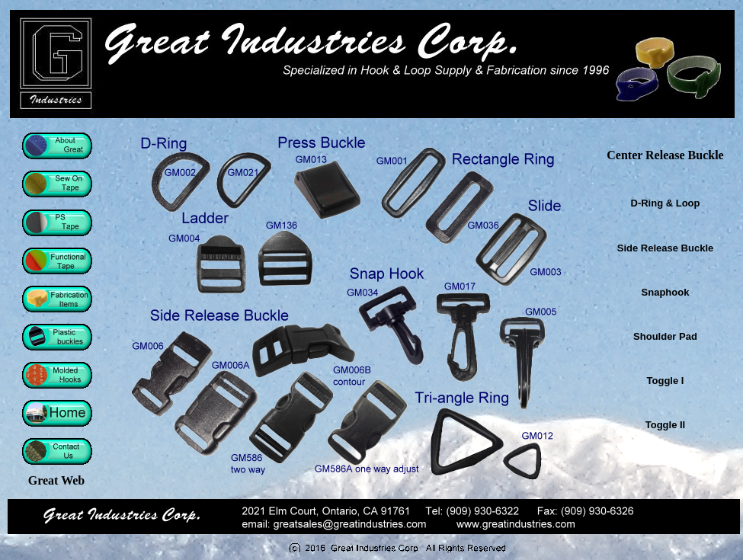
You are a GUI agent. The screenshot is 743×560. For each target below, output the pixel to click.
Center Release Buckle (665, 155)
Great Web (57, 480)
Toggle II (665, 425)
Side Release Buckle (665, 248)
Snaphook (666, 292)
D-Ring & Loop (666, 203)
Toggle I (666, 381)
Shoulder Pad (665, 336)
